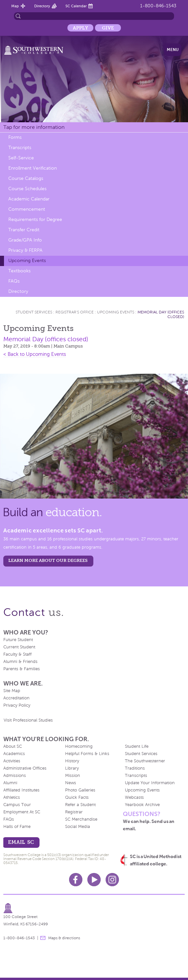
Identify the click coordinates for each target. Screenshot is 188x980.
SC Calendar (76, 6)
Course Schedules (27, 189)
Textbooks (19, 271)
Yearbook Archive (142, 805)
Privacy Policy (17, 705)
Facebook (76, 880)
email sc (21, 842)
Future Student (18, 640)
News (71, 783)
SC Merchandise (81, 819)
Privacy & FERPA (25, 250)
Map (15, 6)
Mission (73, 776)
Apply (80, 28)
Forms (15, 137)
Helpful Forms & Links (87, 754)
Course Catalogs (26, 178)
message (43, 938)
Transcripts (20, 148)
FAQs (14, 281)
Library (72, 768)
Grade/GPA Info (25, 240)
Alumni (10, 783)
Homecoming (79, 746)
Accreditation (16, 698)
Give (108, 28)
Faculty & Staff (17, 654)
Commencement (27, 209)
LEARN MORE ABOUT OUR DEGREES (48, 560)
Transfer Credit (24, 230)
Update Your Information (150, 783)
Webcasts (134, 797)
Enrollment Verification (33, 168)
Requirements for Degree (35, 219)
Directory (42, 6)
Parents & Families (22, 669)
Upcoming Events (27, 261)
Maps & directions (64, 938)
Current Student (19, 647)
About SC (13, 746)
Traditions (135, 768)
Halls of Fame (17, 827)
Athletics (12, 797)
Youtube (94, 880)
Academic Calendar (29, 199)
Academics (14, 754)
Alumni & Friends (20, 662)
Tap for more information (34, 127)
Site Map (12, 691)
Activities (12, 761)
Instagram (112, 880)
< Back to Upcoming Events (35, 354)
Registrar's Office (75, 312)
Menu (173, 50)
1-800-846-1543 (158, 6)
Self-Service (21, 158)
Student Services (34, 312)
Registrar (74, 812)
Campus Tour (17, 805)
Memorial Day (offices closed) (46, 339)
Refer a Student (80, 805)
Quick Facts (77, 797)
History (72, 761)
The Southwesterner (145, 761)
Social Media (78, 827)
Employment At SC (22, 812)
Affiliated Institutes (21, 790)
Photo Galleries (80, 790)
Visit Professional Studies (28, 720)
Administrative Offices (25, 768)
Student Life (137, 746)
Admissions (15, 776)
